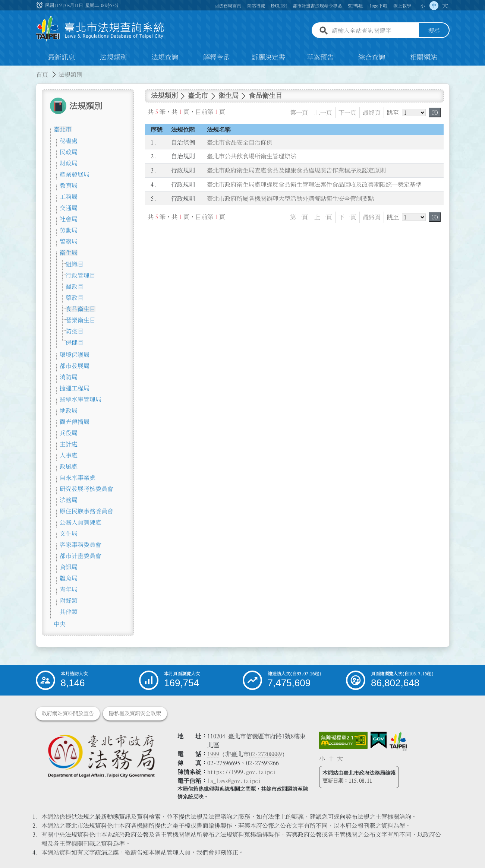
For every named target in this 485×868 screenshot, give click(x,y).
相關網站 (423, 57)
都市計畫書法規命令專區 (317, 6)
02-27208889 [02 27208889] (265, 754)
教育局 (69, 186)
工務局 (69, 197)
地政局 (69, 411)
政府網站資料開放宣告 (68, 713)
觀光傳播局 (75, 422)
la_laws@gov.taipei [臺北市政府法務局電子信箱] (234, 781)
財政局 (69, 163)
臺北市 (63, 129)
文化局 (69, 533)
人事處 (69, 455)
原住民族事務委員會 (86, 511)
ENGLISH (279, 6)
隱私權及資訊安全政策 (135, 713)
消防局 (69, 377)
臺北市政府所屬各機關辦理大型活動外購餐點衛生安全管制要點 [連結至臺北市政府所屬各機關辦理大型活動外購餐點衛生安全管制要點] (290, 199)
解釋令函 (217, 57)
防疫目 (75, 331)
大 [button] (445, 6)
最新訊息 (62, 57)
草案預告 (320, 57)
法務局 (69, 500)
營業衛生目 (81, 320)
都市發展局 (75, 366)
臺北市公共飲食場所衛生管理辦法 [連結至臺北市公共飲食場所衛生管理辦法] (252, 156)
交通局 (69, 208)
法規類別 (113, 57)
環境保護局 (75, 355)
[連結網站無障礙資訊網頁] (343, 740)
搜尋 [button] (434, 31)
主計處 (69, 444)
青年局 (69, 589)
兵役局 (69, 433)
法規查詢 (165, 57)
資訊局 (69, 567)
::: (4, 70)
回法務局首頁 (228, 6)
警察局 (69, 241)
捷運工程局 (75, 388)
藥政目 (75, 298)
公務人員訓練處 (81, 522)
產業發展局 (75, 174)
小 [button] (423, 6)
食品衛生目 (81, 309)
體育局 (69, 578)
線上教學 (402, 6)
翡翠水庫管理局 (81, 399)
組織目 (75, 264)
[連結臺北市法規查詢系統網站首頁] (100, 29)
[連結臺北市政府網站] (398, 741)
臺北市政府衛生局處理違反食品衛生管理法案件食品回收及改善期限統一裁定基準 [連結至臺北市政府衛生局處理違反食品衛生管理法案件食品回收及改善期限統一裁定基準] (314, 184)
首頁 (42, 75)
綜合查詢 (372, 57)
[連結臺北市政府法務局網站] (101, 756)
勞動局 (69, 230)
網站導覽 (256, 6)
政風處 (69, 466)
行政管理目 (81, 275)
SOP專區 (356, 6)
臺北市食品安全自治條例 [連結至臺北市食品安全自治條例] (240, 142)
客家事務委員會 (81, 545)
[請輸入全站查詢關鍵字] (374, 31)
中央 (60, 624)
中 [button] (434, 6)
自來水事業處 (78, 478)
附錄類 (69, 601)
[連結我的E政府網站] (379, 740)
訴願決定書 (268, 57)
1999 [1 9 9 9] (213, 754)
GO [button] (435, 113)
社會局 (69, 219)
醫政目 (75, 286)
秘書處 (69, 141)
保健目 (75, 342)
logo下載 (378, 6)
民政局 (69, 152)
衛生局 (69, 253)
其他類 (69, 612)
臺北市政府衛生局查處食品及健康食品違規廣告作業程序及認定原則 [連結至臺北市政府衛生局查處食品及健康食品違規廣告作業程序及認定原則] (296, 170)
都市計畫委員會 (81, 556)
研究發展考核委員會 (86, 489)
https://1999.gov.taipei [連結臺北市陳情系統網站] (242, 772)
